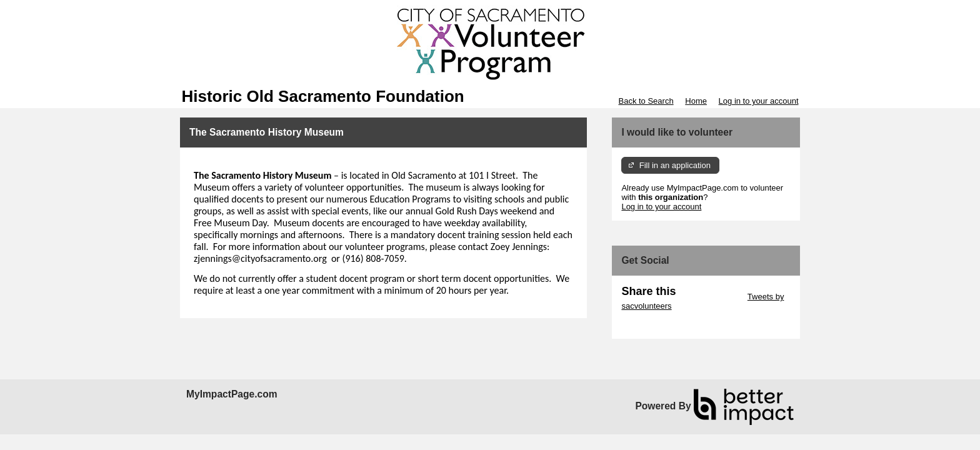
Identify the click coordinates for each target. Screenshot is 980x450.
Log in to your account (759, 101)
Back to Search (646, 101)
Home (696, 101)
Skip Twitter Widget (710, 297)
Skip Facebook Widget (662, 325)
